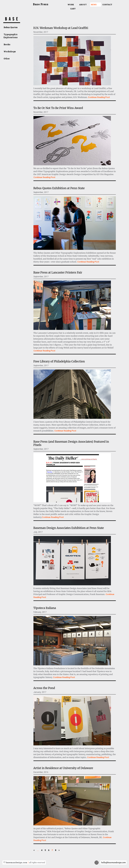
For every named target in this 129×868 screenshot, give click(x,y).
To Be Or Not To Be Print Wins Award (58, 108)
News (94, 5)
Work (71, 5)
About (83, 5)
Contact (107, 5)
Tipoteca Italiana (45, 608)
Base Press (41, 4)
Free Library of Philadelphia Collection (59, 361)
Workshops (10, 51)
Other (7, 59)
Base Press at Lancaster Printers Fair (58, 273)
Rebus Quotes (11, 27)
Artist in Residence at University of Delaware (63, 768)
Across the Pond (44, 688)
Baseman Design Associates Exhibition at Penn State (69, 528)
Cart (73, 9)
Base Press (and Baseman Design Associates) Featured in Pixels (71, 443)
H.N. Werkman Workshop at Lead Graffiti (61, 28)
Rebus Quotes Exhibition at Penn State (59, 188)
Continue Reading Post (99, 97)
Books (7, 44)
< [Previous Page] (34, 850)
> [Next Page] (59, 850)
